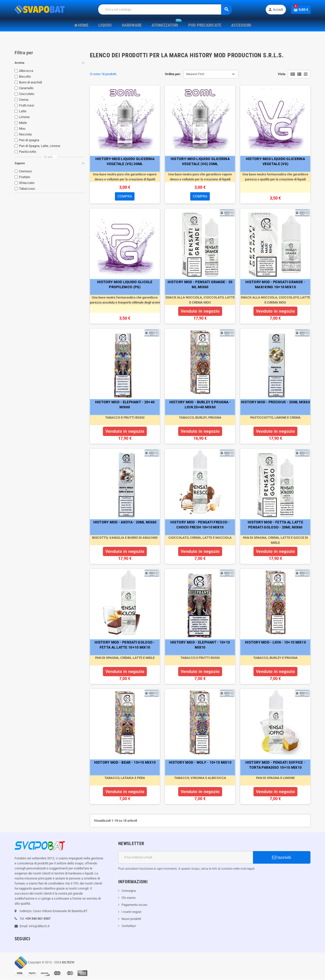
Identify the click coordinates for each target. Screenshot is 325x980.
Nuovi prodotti (131, 919)
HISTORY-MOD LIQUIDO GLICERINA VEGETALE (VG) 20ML (200, 161)
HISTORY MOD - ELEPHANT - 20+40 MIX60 (125, 405)
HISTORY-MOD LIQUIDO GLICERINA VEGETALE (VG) (275, 161)
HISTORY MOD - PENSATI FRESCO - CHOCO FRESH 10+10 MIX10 (200, 525)
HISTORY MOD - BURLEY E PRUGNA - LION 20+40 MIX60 (200, 405)
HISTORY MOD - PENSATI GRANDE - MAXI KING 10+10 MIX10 (275, 285)
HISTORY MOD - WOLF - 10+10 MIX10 (200, 763)
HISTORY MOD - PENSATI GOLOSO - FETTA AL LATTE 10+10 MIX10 (125, 645)
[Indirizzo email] (186, 858)
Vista (282, 74)
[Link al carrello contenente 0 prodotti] (301, 10)
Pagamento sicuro (134, 905)
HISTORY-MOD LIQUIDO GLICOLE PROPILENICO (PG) (125, 285)
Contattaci (129, 926)
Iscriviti (282, 858)
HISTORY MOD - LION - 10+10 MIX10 (275, 643)
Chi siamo (128, 898)
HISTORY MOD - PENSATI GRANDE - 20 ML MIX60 (200, 285)
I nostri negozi (131, 912)
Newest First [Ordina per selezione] (195, 74)
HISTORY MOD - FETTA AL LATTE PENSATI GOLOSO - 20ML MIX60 (275, 525)
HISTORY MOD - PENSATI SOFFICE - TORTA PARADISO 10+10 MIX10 (276, 765)
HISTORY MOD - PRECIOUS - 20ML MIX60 (275, 402)
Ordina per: (173, 74)
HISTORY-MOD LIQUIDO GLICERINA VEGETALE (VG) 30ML (125, 161)
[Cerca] (165, 9)
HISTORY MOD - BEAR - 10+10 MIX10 (125, 763)
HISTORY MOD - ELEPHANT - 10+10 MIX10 (200, 645)
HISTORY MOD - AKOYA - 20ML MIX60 (125, 522)
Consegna (129, 891)
